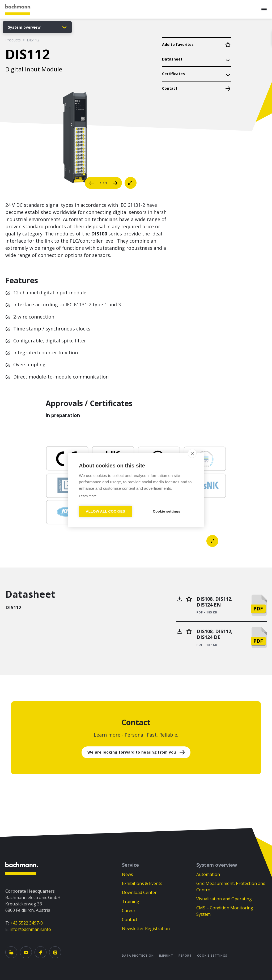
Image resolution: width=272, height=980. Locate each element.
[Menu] (264, 9)
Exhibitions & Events (142, 883)
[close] (192, 453)
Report (185, 955)
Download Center (139, 892)
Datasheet (172, 59)
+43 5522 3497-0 (26, 923)
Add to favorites (178, 44)
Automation (208, 874)
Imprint (166, 955)
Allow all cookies (105, 511)
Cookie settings (212, 955)
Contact (170, 88)
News (127, 874)
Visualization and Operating (224, 899)
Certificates (173, 74)
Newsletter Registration (146, 929)
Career (129, 910)
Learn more (88, 496)
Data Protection (138, 955)
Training (131, 901)
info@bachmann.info (30, 929)
